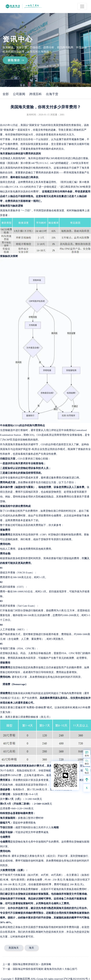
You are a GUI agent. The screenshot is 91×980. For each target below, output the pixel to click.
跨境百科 (36, 94)
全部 (6, 94)
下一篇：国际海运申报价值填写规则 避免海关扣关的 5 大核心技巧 (40, 969)
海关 (31, 948)
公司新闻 (19, 94)
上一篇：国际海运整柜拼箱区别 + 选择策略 (27, 964)
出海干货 (52, 94)
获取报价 (14, 60)
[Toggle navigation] (82, 6)
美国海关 (14, 948)
